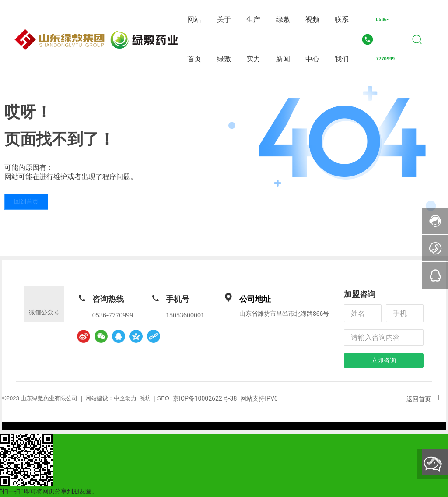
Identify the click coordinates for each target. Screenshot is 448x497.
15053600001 (185, 315)
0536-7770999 (385, 39)
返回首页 (419, 399)
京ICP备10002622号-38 (205, 398)
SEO (163, 398)
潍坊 (145, 398)
